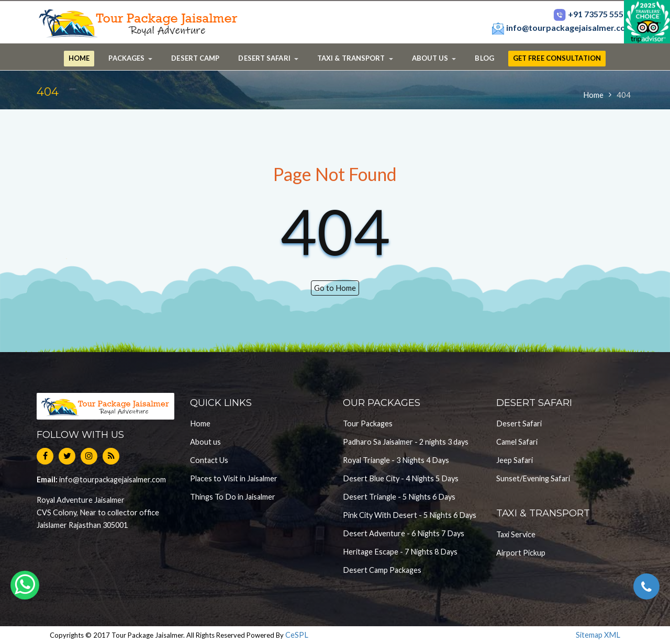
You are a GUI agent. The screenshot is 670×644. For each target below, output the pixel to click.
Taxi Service (516, 534)
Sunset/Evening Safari (533, 478)
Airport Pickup (521, 553)
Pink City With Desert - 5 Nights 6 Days (410, 515)
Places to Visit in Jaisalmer (234, 478)
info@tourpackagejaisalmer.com (562, 27)
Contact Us (209, 460)
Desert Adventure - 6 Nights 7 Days (404, 533)
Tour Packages (368, 423)
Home (593, 95)
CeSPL (297, 635)
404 (624, 95)
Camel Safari (517, 442)
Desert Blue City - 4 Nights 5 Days (401, 478)
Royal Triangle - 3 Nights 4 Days (396, 460)
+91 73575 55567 (593, 14)
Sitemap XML (598, 635)
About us (205, 442)
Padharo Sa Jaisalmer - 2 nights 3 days (406, 442)
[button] (130, 59)
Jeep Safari (515, 460)
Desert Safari (519, 423)
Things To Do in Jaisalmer (233, 497)
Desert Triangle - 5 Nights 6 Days (399, 497)
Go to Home (335, 288)
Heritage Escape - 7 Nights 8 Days (400, 552)
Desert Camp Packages (382, 570)
